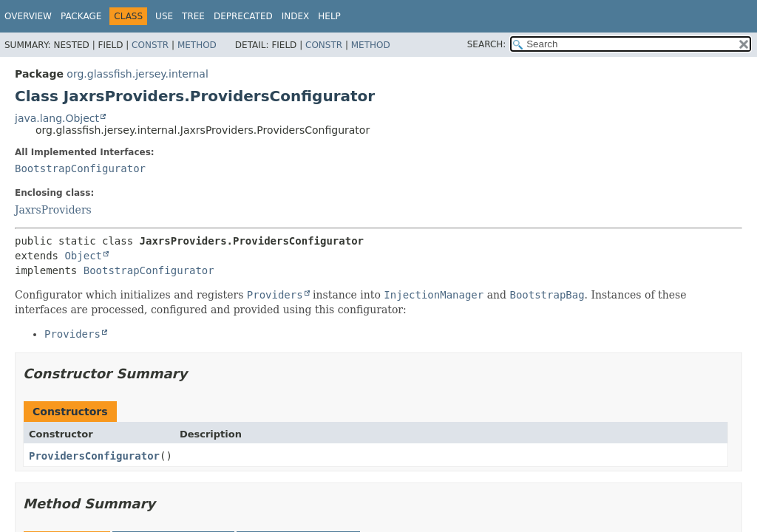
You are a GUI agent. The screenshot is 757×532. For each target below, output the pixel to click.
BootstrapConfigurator (80, 168)
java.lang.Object (57, 118)
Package (81, 16)
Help (329, 16)
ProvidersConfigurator (94, 456)
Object (83, 256)
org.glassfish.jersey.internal (137, 74)
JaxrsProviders (53, 210)
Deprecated (243, 16)
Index (296, 16)
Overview (28, 16)
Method (197, 45)
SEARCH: (487, 44)
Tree (193, 16)
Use (164, 16)
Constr (150, 45)
